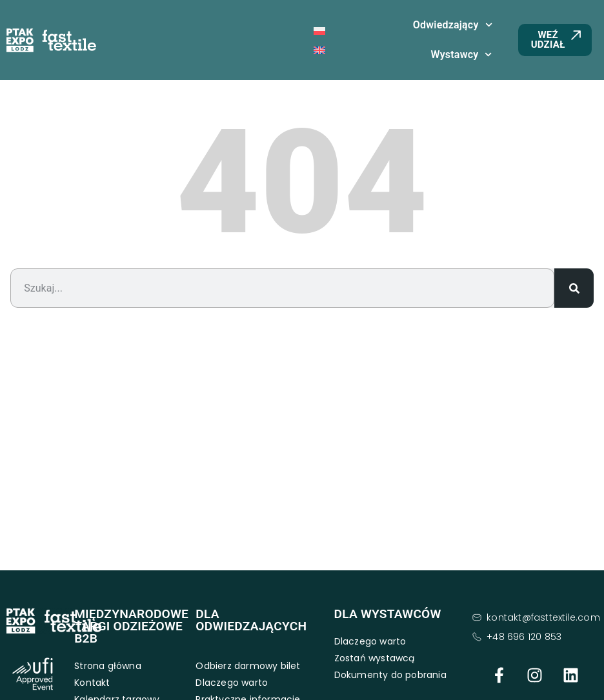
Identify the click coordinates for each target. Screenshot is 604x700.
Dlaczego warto (232, 683)
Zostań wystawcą (375, 658)
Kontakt (92, 683)
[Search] (574, 288)
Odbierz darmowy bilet (248, 666)
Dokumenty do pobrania (390, 675)
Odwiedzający (453, 25)
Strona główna (108, 666)
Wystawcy (461, 55)
